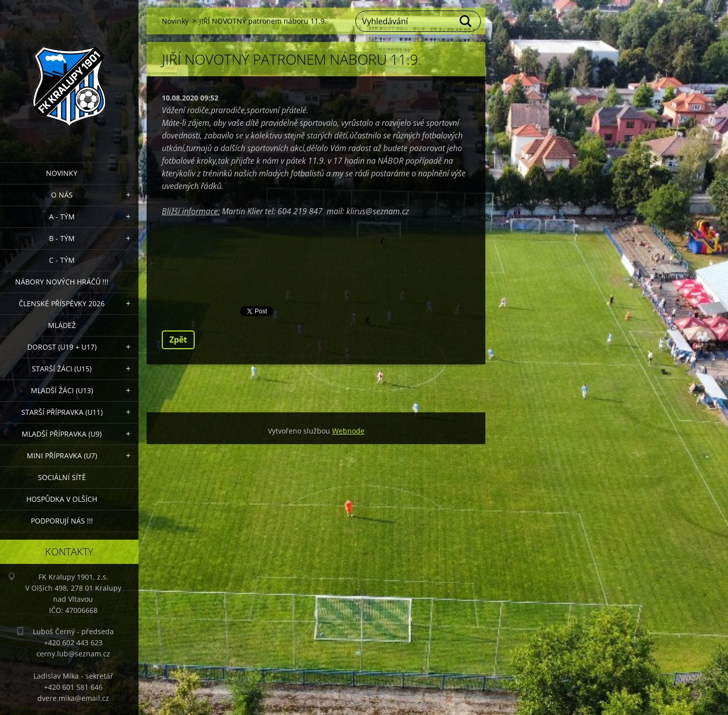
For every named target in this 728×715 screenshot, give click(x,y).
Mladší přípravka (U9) (62, 434)
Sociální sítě (62, 477)
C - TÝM (62, 260)
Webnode (348, 431)
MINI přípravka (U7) (62, 456)
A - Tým (62, 217)
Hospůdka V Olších (62, 499)
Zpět (178, 340)
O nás (62, 195)
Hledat (466, 21)
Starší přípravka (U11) (62, 412)
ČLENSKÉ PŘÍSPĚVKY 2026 (62, 303)
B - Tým (62, 238)
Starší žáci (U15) (62, 369)
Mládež (62, 325)
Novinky (62, 173)
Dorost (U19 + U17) (62, 347)
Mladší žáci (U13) (62, 390)
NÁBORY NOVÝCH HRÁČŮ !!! (62, 282)
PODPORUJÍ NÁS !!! (62, 521)
